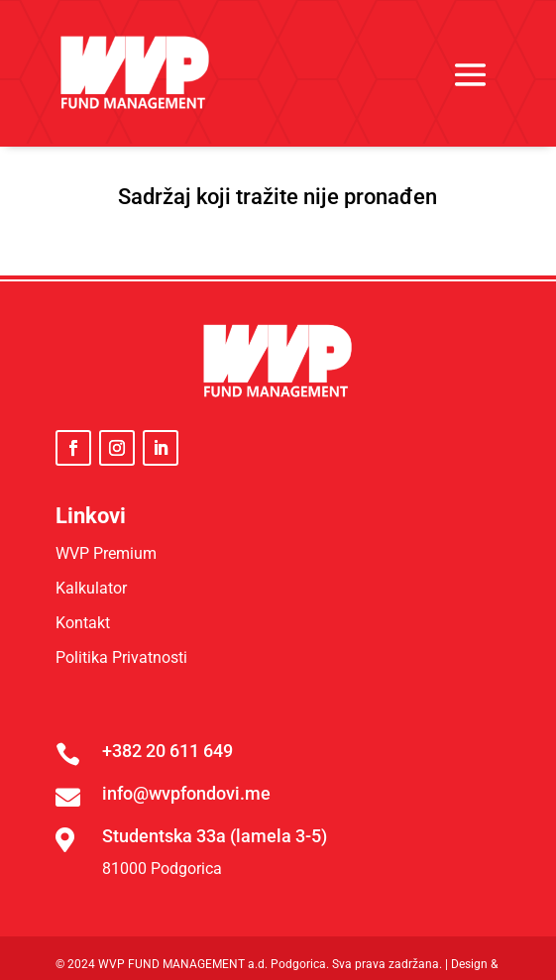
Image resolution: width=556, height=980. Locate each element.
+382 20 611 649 (167, 751)
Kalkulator (91, 588)
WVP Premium (106, 553)
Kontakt (83, 623)
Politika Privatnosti (121, 657)
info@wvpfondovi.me (186, 793)
